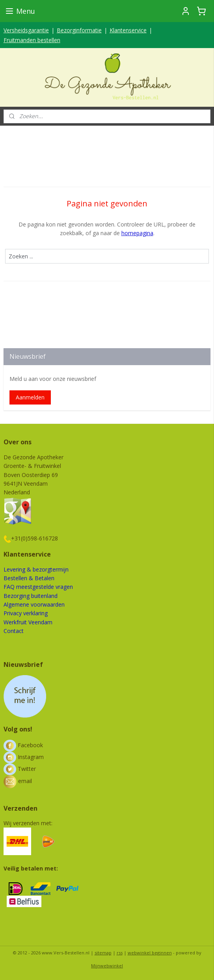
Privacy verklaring (26, 613)
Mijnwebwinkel (107, 966)
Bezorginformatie (79, 30)
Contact (14, 631)
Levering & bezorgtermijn (36, 569)
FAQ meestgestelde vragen (38, 587)
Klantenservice (128, 30)
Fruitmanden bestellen (32, 40)
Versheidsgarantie (26, 30)
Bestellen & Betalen (29, 578)
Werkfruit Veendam (28, 622)
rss (120, 953)
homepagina (137, 233)
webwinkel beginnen (150, 953)
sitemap (103, 953)
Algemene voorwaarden (34, 604)
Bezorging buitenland (31, 596)
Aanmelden (30, 397)
